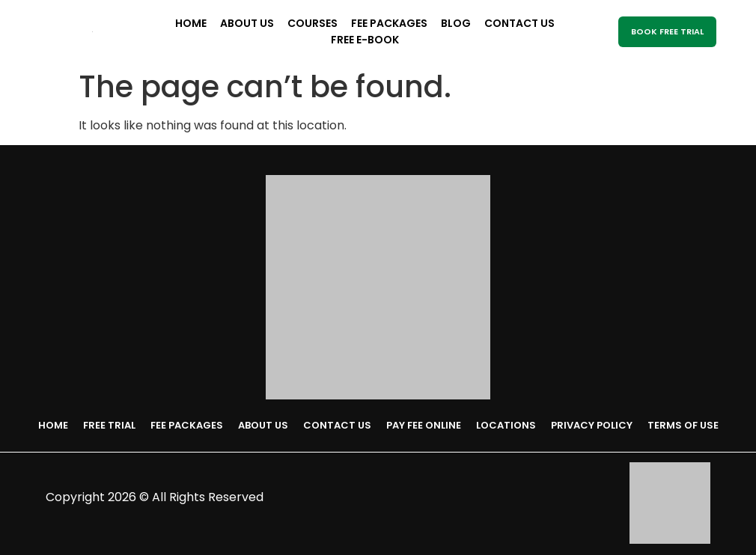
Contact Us (519, 23)
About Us (247, 23)
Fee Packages (389, 23)
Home (191, 23)
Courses (313, 23)
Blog (456, 23)
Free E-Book (365, 40)
